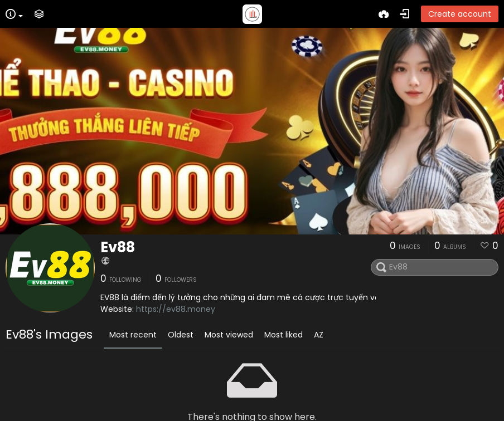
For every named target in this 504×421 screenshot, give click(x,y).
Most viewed (229, 335)
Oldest (181, 335)
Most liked (283, 335)
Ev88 (118, 247)
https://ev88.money (176, 309)
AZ (319, 335)
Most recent (133, 335)
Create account (460, 14)
